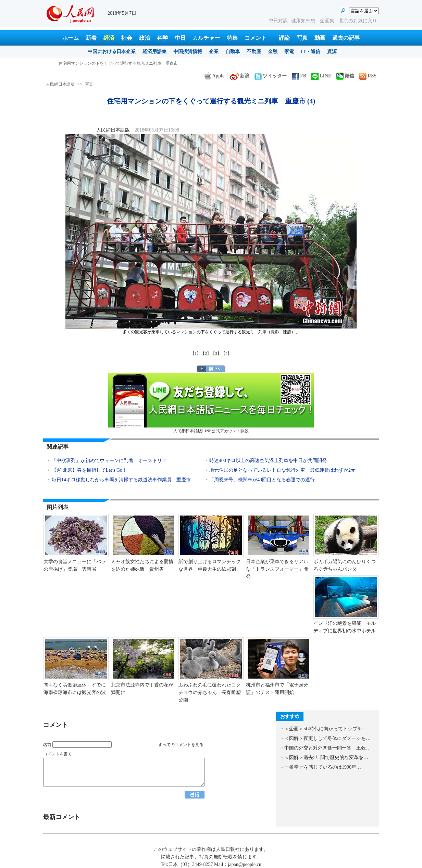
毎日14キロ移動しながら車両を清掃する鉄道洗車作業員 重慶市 (121, 480)
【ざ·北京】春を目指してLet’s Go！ (89, 470)
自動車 (233, 52)
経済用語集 (154, 52)
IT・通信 (311, 52)
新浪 (239, 76)
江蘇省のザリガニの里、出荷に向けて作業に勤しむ (106, 63)
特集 (232, 38)
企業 (214, 52)
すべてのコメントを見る (181, 745)
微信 (345, 76)
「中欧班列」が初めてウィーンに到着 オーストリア (109, 461)
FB (299, 76)
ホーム (71, 38)
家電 (289, 52)
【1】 (196, 354)
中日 (180, 38)
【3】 (216, 354)
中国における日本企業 (112, 52)
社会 (127, 38)
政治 (145, 38)
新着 (91, 38)
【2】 (206, 354)
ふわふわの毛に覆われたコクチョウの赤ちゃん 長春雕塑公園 (210, 692)
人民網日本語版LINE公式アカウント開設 (211, 403)
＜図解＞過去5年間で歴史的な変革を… (326, 758)
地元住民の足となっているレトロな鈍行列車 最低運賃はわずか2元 (282, 470)
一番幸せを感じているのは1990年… (323, 767)
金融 (273, 52)
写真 (302, 38)
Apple (214, 76)
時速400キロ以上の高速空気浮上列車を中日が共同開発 (268, 461)
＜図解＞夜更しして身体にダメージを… (327, 738)
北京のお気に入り (358, 21)
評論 (284, 38)
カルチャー (206, 38)
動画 (320, 38)
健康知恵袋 (304, 21)
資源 (332, 52)
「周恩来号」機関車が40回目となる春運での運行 (262, 480)
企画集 (328, 21)
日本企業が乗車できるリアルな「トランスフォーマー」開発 (277, 569)
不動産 (254, 52)
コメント (256, 38)
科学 (162, 38)
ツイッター (271, 76)
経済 (109, 38)
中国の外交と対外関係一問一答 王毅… (327, 748)
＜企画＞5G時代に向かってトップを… (326, 729)
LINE (321, 76)
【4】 (226, 354)
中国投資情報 (188, 52)
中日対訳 (278, 21)
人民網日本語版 (60, 84)
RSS (368, 76)
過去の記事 (346, 38)
